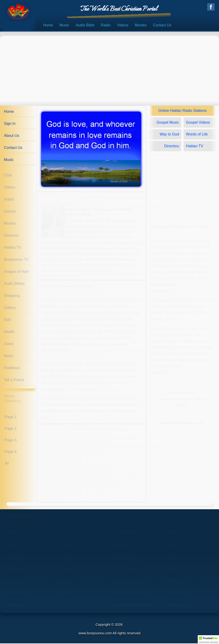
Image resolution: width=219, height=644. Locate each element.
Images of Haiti (16, 272)
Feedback (12, 369)
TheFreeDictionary (69, 276)
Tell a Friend (14, 381)
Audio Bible (85, 26)
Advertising (15, 569)
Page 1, (11, 418)
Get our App (178, 593)
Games (10, 212)
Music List (68, 545)
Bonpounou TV (16, 260)
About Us (12, 137)
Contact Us (162, 26)
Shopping (12, 297)
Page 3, (11, 441)
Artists (9, 200)
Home (48, 26)
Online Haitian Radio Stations (183, 112)
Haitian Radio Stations (132, 605)
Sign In (10, 124)
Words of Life (197, 135)
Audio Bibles (14, 284)
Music (64, 26)
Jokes (9, 345)
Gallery (10, 309)
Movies (141, 26)
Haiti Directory (182, 424)
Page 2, (11, 429)
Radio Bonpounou (129, 569)
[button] (208, 640)
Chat (8, 176)
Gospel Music (168, 123)
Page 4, (11, 452)
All (7, 464)
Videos (123, 26)
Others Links (179, 605)
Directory (11, 236)
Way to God (169, 135)
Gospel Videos (198, 123)
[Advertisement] (109, 69)
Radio (106, 26)
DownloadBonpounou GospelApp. (182, 400)
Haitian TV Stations (130, 593)
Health (9, 333)
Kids (8, 321)
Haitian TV (13, 248)
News (9, 357)
